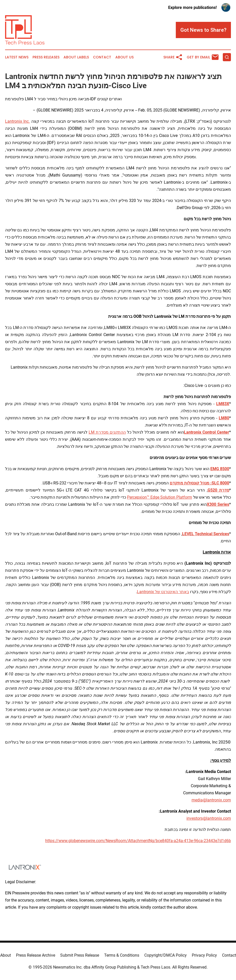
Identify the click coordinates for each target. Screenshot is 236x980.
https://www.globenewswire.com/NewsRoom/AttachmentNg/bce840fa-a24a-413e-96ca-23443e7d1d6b (138, 841)
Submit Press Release (80, 955)
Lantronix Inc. (17, 121)
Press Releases (46, 57)
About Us (124, 57)
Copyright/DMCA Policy (166, 955)
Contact (102, 57)
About (6, 955)
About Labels (76, 57)
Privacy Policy (204, 955)
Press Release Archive (36, 955)
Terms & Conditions (122, 955)
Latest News (17, 57)
